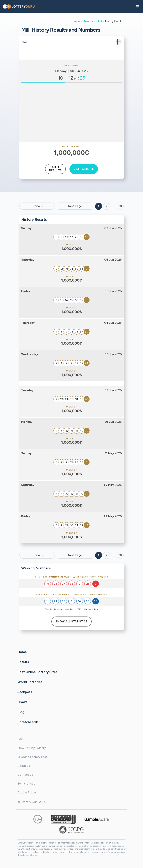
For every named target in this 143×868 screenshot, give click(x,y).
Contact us (25, 775)
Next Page (75, 206)
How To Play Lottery (32, 748)
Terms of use (26, 784)
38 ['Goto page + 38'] (120, 206)
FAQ (21, 739)
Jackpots (25, 692)
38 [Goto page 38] (120, 555)
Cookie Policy (27, 792)
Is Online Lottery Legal (33, 757)
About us (24, 766)
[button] (137, 6)
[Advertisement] (71, 112)
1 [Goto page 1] (98, 206)
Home (76, 21)
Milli (99, 21)
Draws (22, 702)
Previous (37, 206)
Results (88, 21)
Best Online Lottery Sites (38, 672)
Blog (21, 712)
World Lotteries (30, 682)
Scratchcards (28, 722)
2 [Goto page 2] (107, 206)
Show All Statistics (71, 622)
